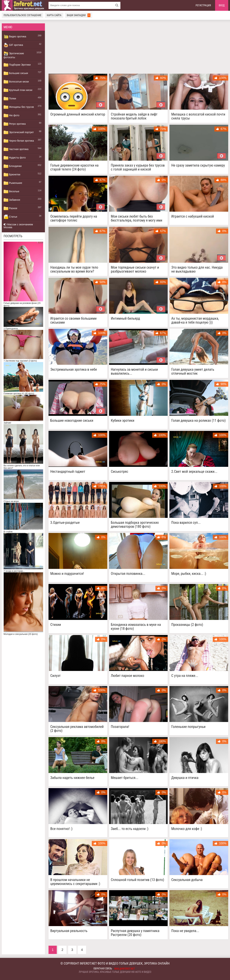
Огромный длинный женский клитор (78, 114)
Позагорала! (120, 727)
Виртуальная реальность (69, 931)
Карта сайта (54, 15)
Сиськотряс (120, 472)
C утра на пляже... (185, 676)
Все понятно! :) (61, 829)
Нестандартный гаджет (68, 472)
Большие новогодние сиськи (72, 421)
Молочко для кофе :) (187, 829)
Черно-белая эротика (19, 141)
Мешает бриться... (125, 778)
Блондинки (13, 166)
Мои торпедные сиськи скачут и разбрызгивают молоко (135, 269)
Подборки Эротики (17, 65)
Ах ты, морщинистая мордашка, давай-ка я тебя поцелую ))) (195, 320)
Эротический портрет (19, 132)
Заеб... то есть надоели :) (130, 829)
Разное (10, 208)
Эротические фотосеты (14, 55)
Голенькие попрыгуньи (188, 727)
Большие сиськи (16, 73)
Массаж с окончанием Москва (18, 226)
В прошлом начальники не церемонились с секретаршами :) (75, 882)
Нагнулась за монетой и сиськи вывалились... (134, 371)
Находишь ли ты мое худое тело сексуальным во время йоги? (74, 269)
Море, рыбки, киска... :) (189, 574)
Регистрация (203, 5)
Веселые (11, 192)
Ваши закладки (79, 15)
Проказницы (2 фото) (187, 625)
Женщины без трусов (19, 107)
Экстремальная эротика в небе (74, 370)
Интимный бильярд (125, 318)
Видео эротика (15, 37)
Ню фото (11, 116)
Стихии (56, 625)
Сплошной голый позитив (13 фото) (138, 880)
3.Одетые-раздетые (65, 523)
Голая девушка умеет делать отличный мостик (193, 371)
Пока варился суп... (186, 523)
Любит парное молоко (128, 676)
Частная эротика (16, 149)
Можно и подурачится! (67, 574)
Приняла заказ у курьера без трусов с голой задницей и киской (138, 167)
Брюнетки (12, 175)
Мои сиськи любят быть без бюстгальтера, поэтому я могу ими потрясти (137, 218)
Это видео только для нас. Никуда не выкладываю (197, 269)
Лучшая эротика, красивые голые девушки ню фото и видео (115, 972)
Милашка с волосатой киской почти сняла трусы (198, 116)
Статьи (10, 217)
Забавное (12, 200)
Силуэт (55, 676)
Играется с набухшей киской (193, 216)
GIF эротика (13, 45)
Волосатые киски (16, 82)
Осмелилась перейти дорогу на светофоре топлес (74, 218)
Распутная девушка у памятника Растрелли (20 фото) (135, 933)
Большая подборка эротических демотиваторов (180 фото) (135, 524)
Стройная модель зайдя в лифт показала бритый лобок (134, 116)
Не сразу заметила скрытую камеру (198, 165)
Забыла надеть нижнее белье (72, 778)
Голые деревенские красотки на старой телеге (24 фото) (74, 167)
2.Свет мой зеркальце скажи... (194, 472)
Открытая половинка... (128, 574)
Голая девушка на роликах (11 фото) (198, 421)
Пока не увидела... (185, 931)
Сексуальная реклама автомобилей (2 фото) (77, 729)
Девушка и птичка (185, 778)
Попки (10, 99)
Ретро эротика (15, 124)
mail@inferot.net (125, 969)
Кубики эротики (123, 421)
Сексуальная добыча (187, 880)
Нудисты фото (15, 158)
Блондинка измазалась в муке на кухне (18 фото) (136, 627)
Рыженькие (13, 183)
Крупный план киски (18, 90)
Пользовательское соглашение (22, 15)
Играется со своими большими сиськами (73, 320)
